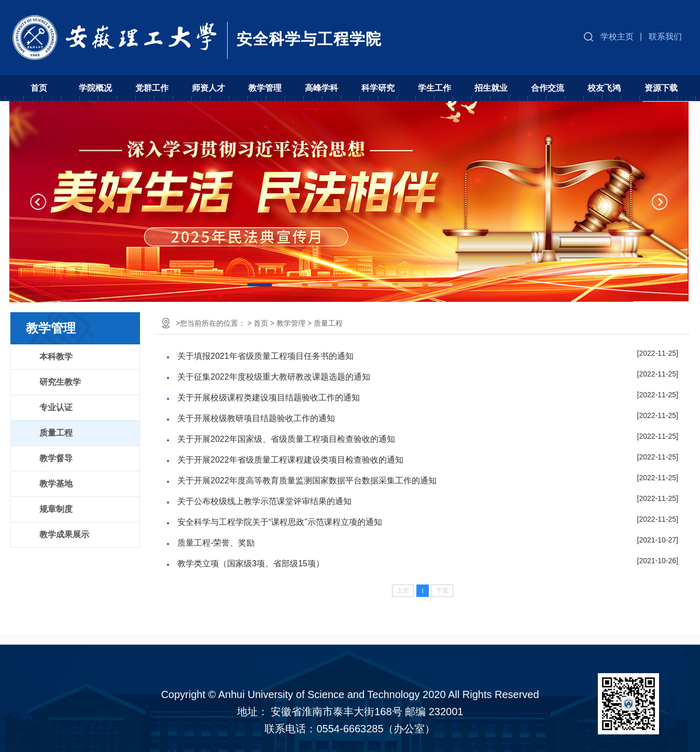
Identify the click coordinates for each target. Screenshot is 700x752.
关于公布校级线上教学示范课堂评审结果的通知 (264, 501)
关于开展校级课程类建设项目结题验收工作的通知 (269, 398)
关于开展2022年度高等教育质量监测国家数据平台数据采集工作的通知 (307, 481)
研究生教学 (60, 382)
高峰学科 (321, 88)
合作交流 (548, 88)
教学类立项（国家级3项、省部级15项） (251, 563)
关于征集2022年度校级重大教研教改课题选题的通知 (274, 377)
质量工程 (56, 433)
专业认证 (56, 407)
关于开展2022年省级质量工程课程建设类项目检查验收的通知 (290, 460)
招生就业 (491, 88)
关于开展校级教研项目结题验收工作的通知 (256, 418)
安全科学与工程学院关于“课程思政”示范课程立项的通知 (280, 522)
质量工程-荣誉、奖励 (216, 543)
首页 (39, 88)
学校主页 (617, 37)
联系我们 (665, 37)
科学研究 (378, 88)
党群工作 (152, 88)
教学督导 (56, 458)
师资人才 (208, 88)
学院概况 (95, 88)
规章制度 (56, 509)
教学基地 (56, 484)
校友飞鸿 (604, 88)
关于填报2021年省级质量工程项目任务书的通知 (265, 356)
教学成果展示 (64, 534)
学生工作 (435, 88)
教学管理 (265, 88)
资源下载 (661, 88)
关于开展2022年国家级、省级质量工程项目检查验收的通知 (286, 439)
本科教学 (56, 357)
